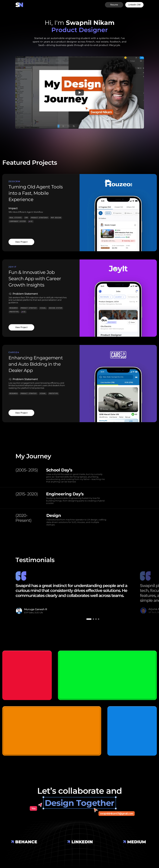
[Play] (80, 93)
